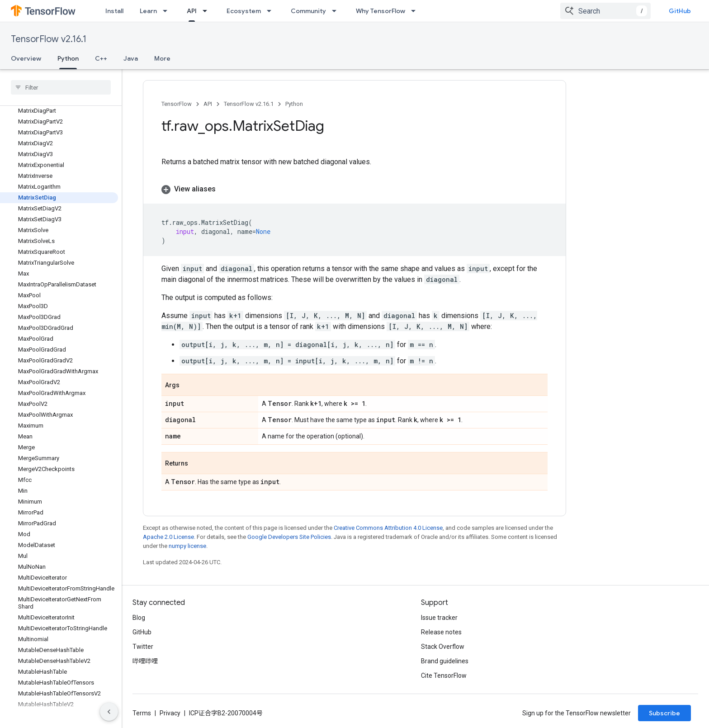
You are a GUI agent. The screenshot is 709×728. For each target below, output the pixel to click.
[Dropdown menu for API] (208, 11)
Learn (148, 11)
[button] (354, 189)
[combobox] (605, 11)
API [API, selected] (192, 11)
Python (294, 104)
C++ (101, 58)
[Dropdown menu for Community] (337, 11)
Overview (26, 58)
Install (114, 11)
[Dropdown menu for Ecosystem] (272, 11)
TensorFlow (177, 104)
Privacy (170, 713)
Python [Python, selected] (68, 58)
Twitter (143, 647)
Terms (142, 713)
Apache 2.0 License (168, 537)
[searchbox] (61, 87)
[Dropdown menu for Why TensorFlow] (416, 11)
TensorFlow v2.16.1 (49, 39)
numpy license (187, 546)
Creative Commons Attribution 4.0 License (388, 528)
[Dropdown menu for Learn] (168, 11)
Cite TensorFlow (444, 676)
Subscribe (664, 713)
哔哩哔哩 (145, 661)
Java (131, 58)
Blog (139, 618)
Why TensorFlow (380, 11)
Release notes (441, 632)
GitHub (680, 11)
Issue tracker (439, 618)
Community (308, 11)
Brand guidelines (445, 661)
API (208, 104)
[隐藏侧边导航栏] (109, 712)
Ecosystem (244, 11)
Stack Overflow (443, 647)
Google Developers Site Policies (289, 537)
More (162, 58)
